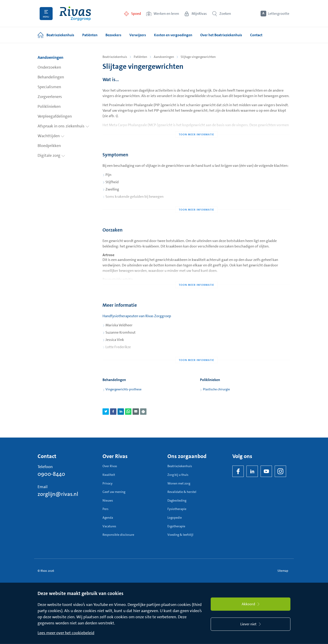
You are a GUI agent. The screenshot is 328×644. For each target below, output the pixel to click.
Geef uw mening (114, 492)
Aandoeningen (50, 57)
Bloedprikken (49, 146)
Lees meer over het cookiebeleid (66, 633)
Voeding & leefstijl (180, 535)
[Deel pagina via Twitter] (106, 412)
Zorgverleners (50, 97)
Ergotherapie (176, 526)
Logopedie (175, 518)
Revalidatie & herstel (182, 492)
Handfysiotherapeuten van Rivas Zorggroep (137, 316)
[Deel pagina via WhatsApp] (128, 412)
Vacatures (109, 526)
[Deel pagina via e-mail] (136, 412)
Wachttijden (51, 136)
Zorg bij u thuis (178, 475)
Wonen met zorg (179, 483)
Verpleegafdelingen (55, 116)
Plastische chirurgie (216, 389)
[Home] (75, 14)
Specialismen (49, 87)
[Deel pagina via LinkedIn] (121, 412)
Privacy (108, 483)
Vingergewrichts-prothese (123, 389)
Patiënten (140, 57)
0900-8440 (51, 474)
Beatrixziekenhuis (115, 57)
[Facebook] (238, 471)
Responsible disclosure (118, 535)
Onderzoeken (49, 67)
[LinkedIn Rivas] (252, 471)
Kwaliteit (109, 475)
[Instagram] (280, 471)
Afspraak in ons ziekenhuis (63, 126)
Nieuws (108, 500)
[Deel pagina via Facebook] (113, 412)
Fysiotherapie (177, 509)
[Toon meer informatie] (196, 125)
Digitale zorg (51, 155)
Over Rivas (110, 466)
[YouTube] (266, 471)
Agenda (108, 518)
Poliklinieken (49, 106)
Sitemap (283, 571)
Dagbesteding (177, 500)
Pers (105, 509)
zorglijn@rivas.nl (58, 494)
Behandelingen (51, 77)
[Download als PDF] (143, 412)
